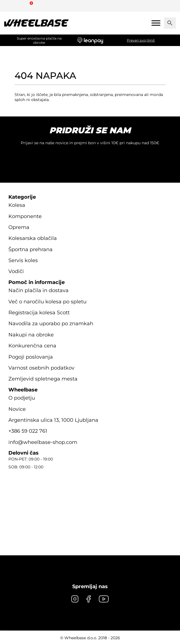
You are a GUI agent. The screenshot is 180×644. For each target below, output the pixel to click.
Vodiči (16, 271)
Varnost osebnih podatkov (41, 368)
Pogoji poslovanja (31, 357)
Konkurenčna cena (32, 346)
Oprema (19, 227)
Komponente (25, 216)
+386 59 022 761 (28, 431)
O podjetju (22, 398)
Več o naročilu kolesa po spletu (47, 302)
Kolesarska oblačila (33, 238)
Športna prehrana (31, 249)
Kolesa (17, 205)
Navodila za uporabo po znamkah (51, 324)
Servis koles (23, 260)
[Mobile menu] (156, 23)
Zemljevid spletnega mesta (43, 379)
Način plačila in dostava (38, 290)
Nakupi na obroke (31, 335)
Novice (17, 409)
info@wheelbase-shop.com (43, 442)
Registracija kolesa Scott (39, 313)
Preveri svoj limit (141, 40)
